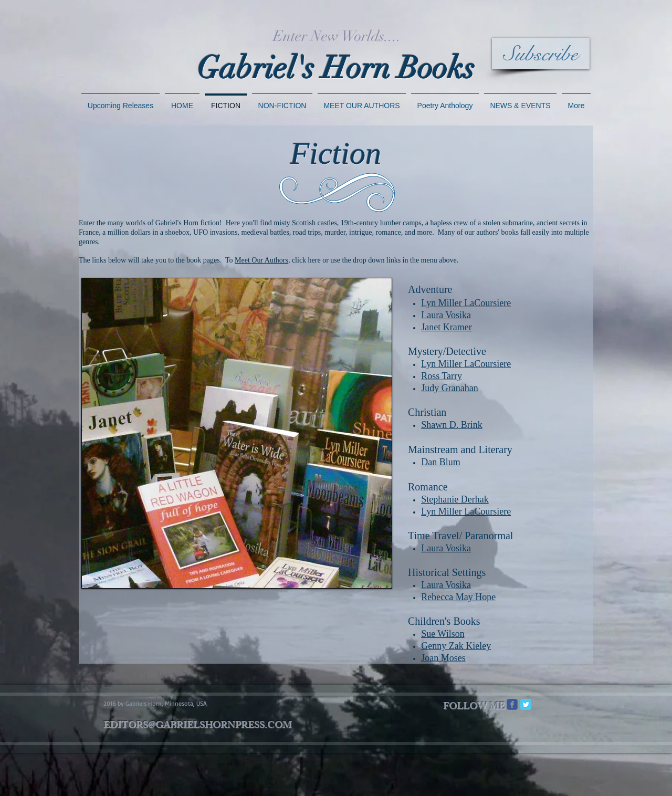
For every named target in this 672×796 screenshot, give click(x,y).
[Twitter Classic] (526, 704)
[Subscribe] (541, 54)
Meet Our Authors (261, 260)
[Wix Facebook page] (512, 704)
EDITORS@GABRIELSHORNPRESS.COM (198, 726)
